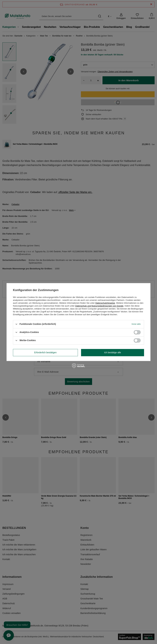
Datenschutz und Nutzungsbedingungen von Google (99, 306)
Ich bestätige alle (112, 352)
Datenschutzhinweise (105, 303)
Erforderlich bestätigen (45, 352)
